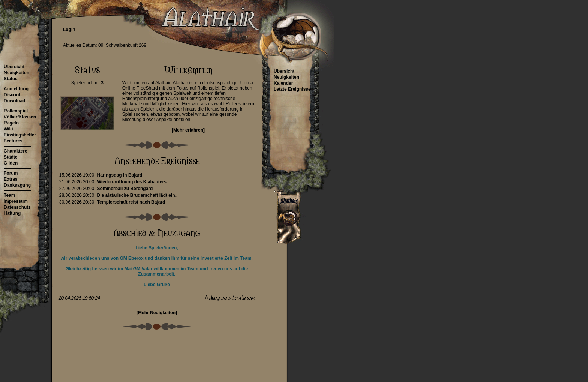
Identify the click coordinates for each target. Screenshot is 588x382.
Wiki (8, 129)
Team (9, 195)
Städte (11, 157)
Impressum (16, 201)
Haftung (12, 213)
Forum (11, 173)
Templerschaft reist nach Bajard (131, 202)
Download (14, 101)
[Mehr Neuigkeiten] (157, 313)
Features (13, 141)
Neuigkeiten (16, 73)
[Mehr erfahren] (188, 130)
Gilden (11, 163)
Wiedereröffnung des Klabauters (132, 182)
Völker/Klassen (20, 117)
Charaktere (16, 151)
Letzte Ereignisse (292, 89)
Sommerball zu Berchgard (125, 189)
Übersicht (14, 67)
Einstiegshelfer (20, 135)
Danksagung (17, 185)
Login (69, 30)
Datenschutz (17, 207)
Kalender (283, 83)
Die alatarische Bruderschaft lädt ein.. (137, 195)
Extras (11, 179)
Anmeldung (16, 89)
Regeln (11, 123)
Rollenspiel (16, 111)
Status (11, 79)
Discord (12, 95)
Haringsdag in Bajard (120, 175)
